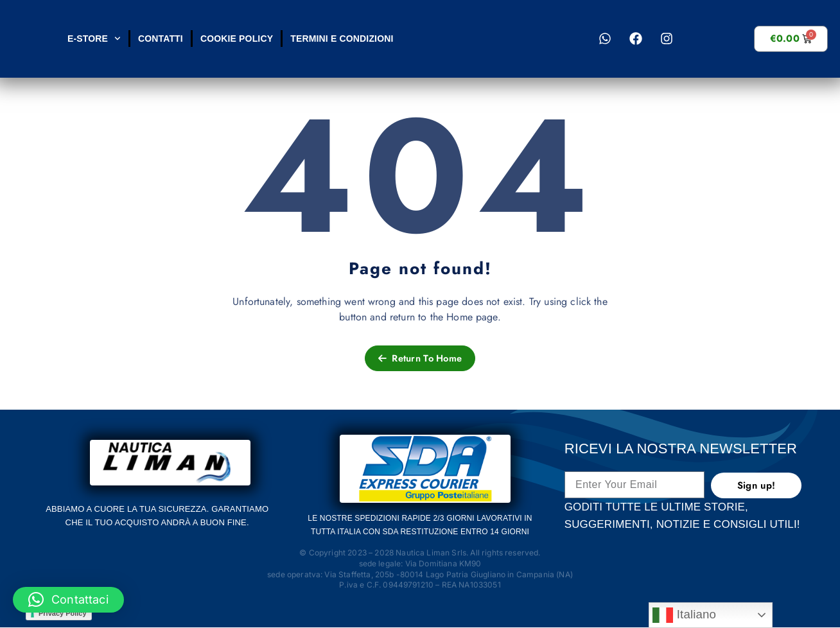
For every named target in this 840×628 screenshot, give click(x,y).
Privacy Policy (63, 614)
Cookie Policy (236, 39)
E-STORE (94, 39)
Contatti (160, 39)
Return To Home (420, 358)
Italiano (684, 615)
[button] (68, 600)
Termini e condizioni (342, 39)
